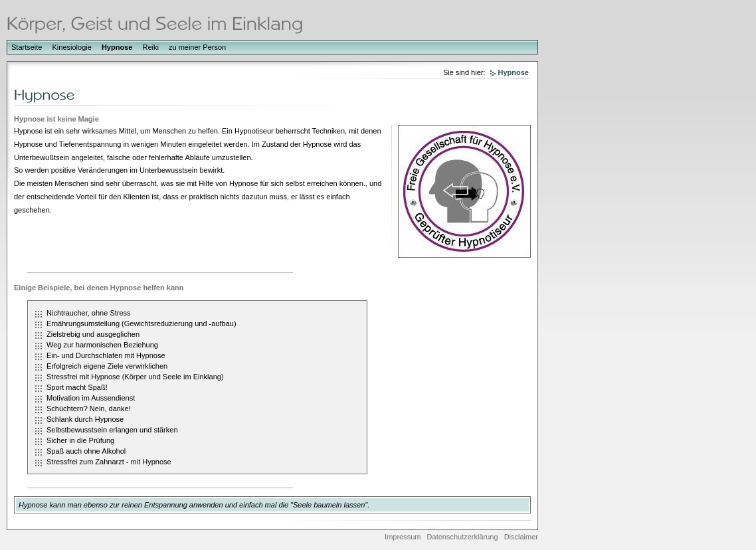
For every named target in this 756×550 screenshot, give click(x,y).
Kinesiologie (72, 47)
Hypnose (117, 47)
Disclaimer (521, 537)
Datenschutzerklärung (463, 537)
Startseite (27, 47)
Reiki (150, 47)
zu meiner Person (197, 47)
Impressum (403, 537)
